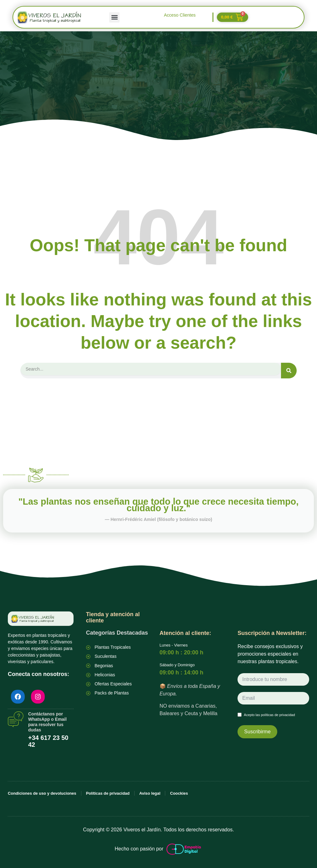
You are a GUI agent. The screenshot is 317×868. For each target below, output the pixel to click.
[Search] (289, 371)
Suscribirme (257, 731)
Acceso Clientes (180, 15)
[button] (114, 17)
